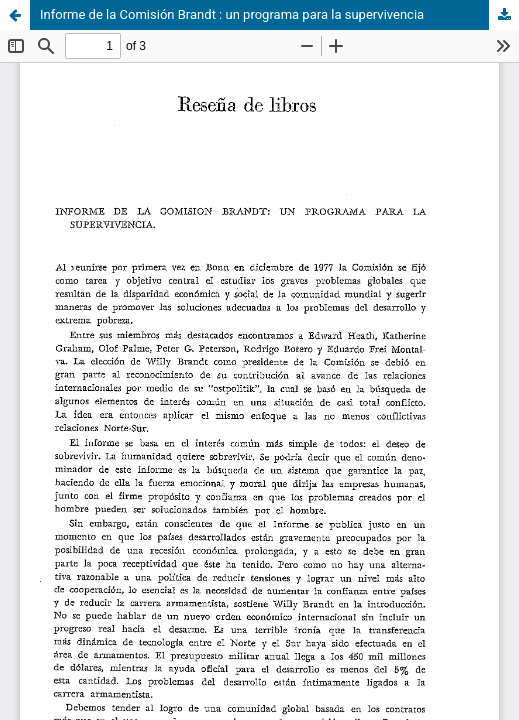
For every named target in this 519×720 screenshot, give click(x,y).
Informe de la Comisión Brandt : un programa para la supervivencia (232, 14)
